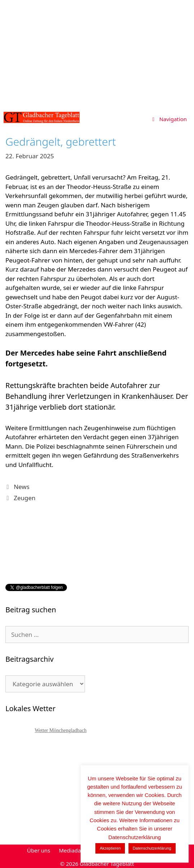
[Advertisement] (97, 54)
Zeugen (24, 498)
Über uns (39, 850)
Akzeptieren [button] (110, 848)
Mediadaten (74, 850)
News (22, 487)
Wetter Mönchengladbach (61, 730)
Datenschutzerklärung (152, 848)
